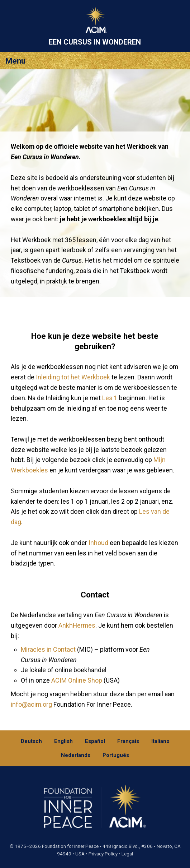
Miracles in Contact (48, 649)
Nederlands (76, 755)
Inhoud (98, 543)
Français (128, 741)
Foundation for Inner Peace (70, 846)
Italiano (160, 741)
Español (95, 741)
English (63, 741)
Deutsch (31, 741)
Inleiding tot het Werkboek (73, 377)
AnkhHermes (77, 625)
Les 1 (110, 398)
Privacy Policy (103, 854)
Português (116, 755)
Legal (127, 854)
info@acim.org (31, 704)
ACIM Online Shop (77, 680)
